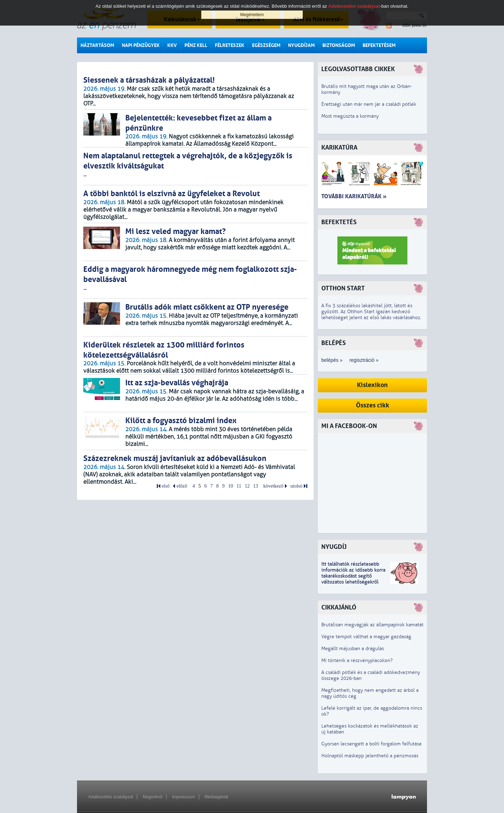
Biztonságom (339, 45)
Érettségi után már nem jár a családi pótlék (369, 104)
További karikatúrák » (354, 196)
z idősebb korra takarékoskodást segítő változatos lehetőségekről (353, 576)
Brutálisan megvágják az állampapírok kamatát (372, 625)
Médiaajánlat (216, 797)
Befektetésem (379, 45)
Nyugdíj (334, 547)
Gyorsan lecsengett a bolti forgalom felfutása (371, 744)
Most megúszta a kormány (350, 116)
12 (247, 486)
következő (273, 486)
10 (231, 486)
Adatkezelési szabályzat (111, 797)
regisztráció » (364, 360)
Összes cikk (373, 405)
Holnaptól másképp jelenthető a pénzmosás (370, 756)
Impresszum (183, 797)
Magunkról (153, 797)
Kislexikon (372, 385)
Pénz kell (196, 45)
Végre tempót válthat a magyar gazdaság (366, 637)
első (166, 486)
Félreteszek (230, 45)
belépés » (332, 360)
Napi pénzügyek (141, 45)
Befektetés (339, 222)
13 (255, 486)
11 (239, 486)
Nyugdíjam (301, 45)
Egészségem (266, 45)
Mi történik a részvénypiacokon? (357, 660)
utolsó (296, 486)
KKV (172, 45)
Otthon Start (343, 288)
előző (182, 486)
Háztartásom (97, 45)
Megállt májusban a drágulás (353, 649)
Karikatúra (339, 148)
